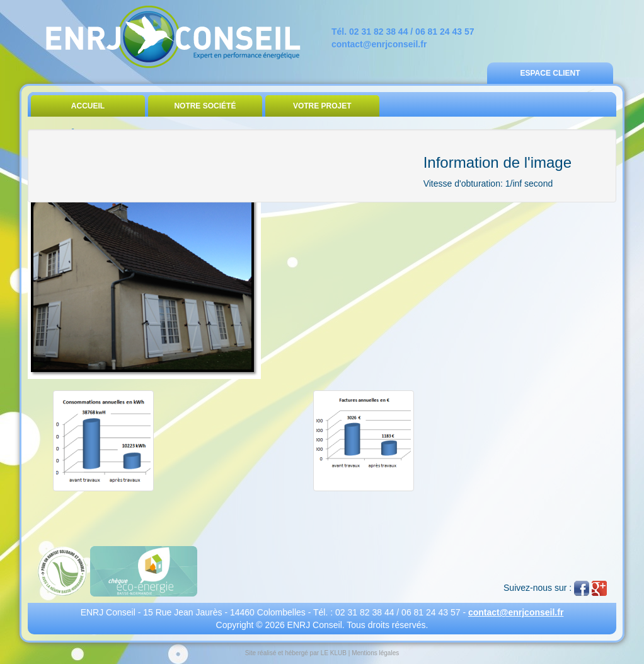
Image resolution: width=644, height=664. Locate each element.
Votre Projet (322, 106)
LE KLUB (334, 653)
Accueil (88, 106)
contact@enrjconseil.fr (379, 44)
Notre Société (205, 106)
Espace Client (550, 73)
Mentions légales (375, 653)
